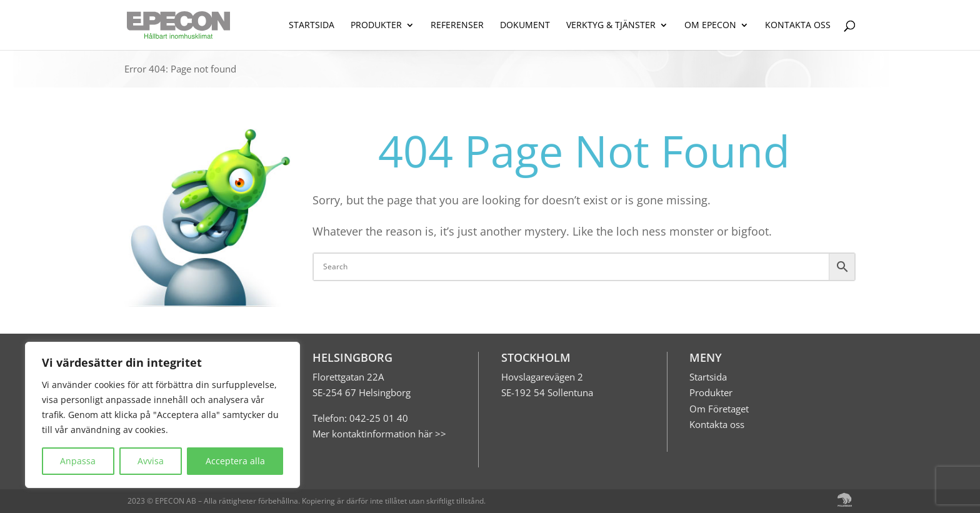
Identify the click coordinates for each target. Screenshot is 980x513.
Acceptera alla (235, 461)
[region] (162, 415)
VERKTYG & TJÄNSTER (611, 26)
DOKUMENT (525, 26)
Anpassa (78, 461)
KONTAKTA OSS (798, 26)
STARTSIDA (312, 26)
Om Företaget (719, 409)
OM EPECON (710, 26)
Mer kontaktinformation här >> (379, 434)
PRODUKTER (376, 26)
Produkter (711, 392)
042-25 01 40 (377, 418)
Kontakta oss (717, 424)
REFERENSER (457, 26)
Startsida (708, 377)
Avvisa (151, 461)
